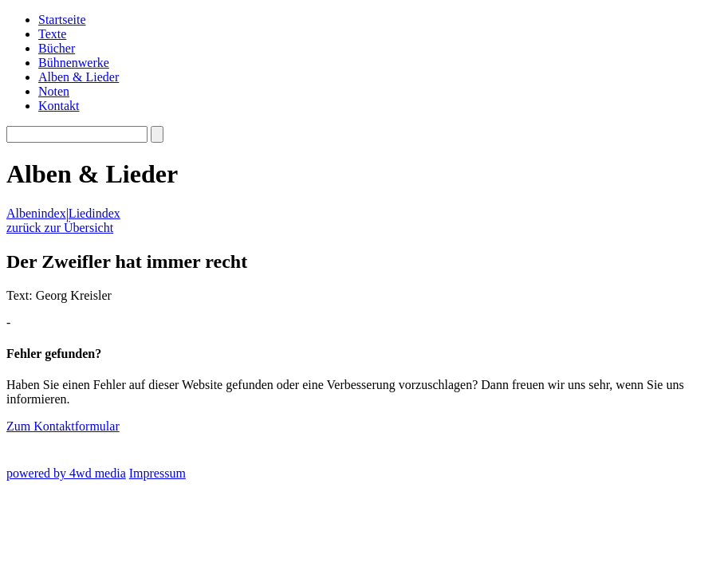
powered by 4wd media (66, 473)
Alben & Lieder (79, 77)
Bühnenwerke (74, 63)
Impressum (157, 473)
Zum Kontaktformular (63, 426)
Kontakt (59, 106)
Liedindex (94, 213)
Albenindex (36, 213)
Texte (52, 34)
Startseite (62, 20)
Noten (54, 91)
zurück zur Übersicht (60, 228)
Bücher (57, 48)
